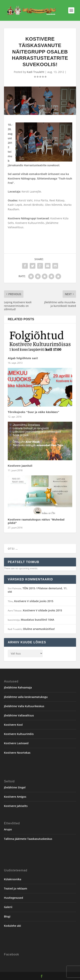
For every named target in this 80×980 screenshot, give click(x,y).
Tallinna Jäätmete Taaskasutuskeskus (28, 839)
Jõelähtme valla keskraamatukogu (26, 697)
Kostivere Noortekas (17, 753)
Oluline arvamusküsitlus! (39, 629)
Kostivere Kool (13, 725)
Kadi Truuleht (36, 72)
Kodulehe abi (12, 926)
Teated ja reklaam (16, 888)
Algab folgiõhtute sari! (23, 358)
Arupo (8, 829)
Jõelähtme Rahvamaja (18, 687)
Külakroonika (13, 879)
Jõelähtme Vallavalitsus (19, 715)
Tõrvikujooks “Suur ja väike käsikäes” (33, 412)
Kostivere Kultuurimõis (19, 734)
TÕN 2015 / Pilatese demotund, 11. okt (38, 590)
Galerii (8, 907)
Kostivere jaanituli (20, 466)
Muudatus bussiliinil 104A (37, 620)
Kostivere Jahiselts (16, 806)
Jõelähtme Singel (15, 787)
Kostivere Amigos (15, 797)
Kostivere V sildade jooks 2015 (34, 601)
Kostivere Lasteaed (16, 743)
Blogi (7, 916)
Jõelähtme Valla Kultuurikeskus (24, 706)
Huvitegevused (14, 898)
